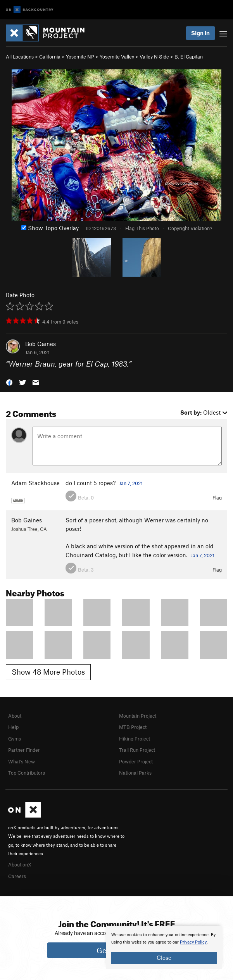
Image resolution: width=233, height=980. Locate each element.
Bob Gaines (41, 344)
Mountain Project (138, 716)
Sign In (200, 33)
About (15, 716)
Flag (217, 498)
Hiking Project (135, 739)
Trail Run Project (137, 750)
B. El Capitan (189, 57)
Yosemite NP (80, 57)
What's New (22, 761)
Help (13, 727)
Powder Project (136, 761)
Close (164, 958)
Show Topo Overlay (50, 228)
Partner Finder (24, 750)
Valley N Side (154, 57)
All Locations (20, 57)
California (50, 57)
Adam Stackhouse (35, 483)
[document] (164, 947)
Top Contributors (27, 773)
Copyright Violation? (190, 228)
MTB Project (133, 727)
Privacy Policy (193, 942)
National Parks (135, 773)
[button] (9, 382)
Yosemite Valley (117, 57)
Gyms (15, 739)
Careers (17, 876)
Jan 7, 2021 (131, 483)
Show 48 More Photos (48, 672)
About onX (20, 865)
